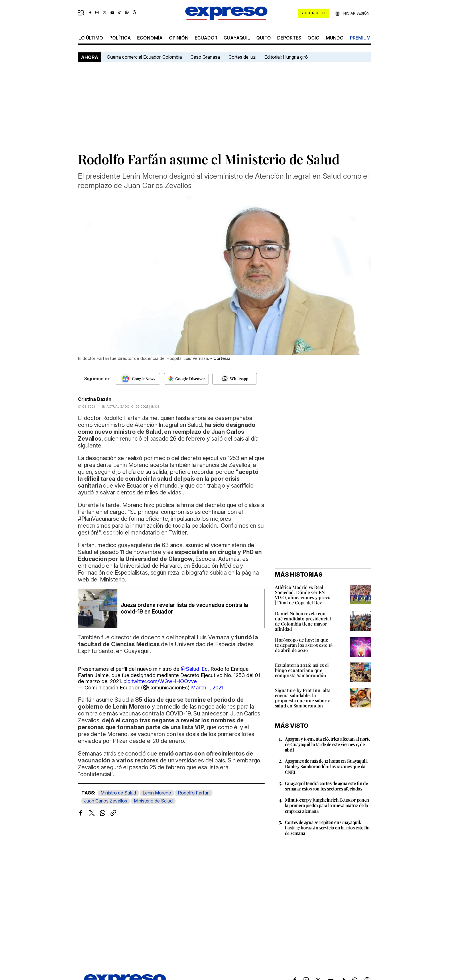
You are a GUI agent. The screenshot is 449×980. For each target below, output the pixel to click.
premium (360, 38)
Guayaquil (237, 38)
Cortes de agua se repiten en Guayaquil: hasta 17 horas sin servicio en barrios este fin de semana (327, 828)
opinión (179, 38)
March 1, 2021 (207, 688)
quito (264, 38)
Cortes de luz (242, 57)
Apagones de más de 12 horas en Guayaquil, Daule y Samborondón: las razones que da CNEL (326, 766)
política (120, 38)
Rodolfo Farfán (194, 793)
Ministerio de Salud (153, 801)
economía (150, 38)
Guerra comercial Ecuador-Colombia (144, 57)
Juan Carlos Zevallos (106, 801)
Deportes (289, 38)
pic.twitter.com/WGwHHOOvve (160, 681)
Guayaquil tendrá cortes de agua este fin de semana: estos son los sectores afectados (326, 786)
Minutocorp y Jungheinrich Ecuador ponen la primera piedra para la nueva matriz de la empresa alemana (327, 805)
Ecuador (206, 38)
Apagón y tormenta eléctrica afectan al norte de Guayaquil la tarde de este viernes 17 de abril (328, 744)
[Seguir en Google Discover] (186, 379)
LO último (91, 38)
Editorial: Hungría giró (286, 57)
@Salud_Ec (194, 669)
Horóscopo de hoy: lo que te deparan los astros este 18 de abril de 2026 (304, 645)
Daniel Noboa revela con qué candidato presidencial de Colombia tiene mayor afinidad (303, 621)
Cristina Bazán (95, 399)
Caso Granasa (205, 57)
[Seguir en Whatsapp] (235, 379)
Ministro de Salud (118, 793)
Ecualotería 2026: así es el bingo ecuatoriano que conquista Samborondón (302, 670)
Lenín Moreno (157, 793)
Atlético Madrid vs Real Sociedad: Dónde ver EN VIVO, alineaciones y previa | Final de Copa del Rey (303, 595)
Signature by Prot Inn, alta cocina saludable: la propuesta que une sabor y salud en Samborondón (303, 698)
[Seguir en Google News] (138, 379)
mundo (335, 38)
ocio (314, 38)
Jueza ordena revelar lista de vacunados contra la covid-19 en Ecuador (184, 608)
